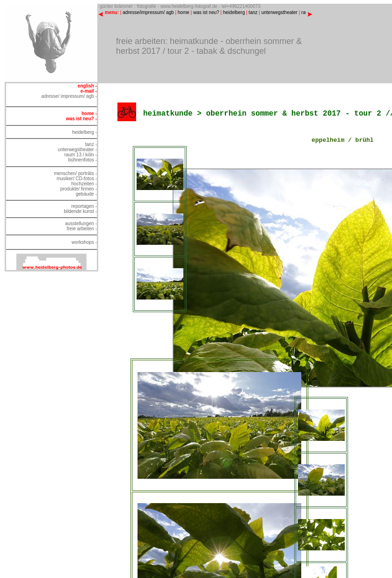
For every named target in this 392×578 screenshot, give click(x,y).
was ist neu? (206, 12)
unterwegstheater (279, 12)
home (184, 12)
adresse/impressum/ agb (148, 12)
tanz (253, 12)
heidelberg (234, 12)
